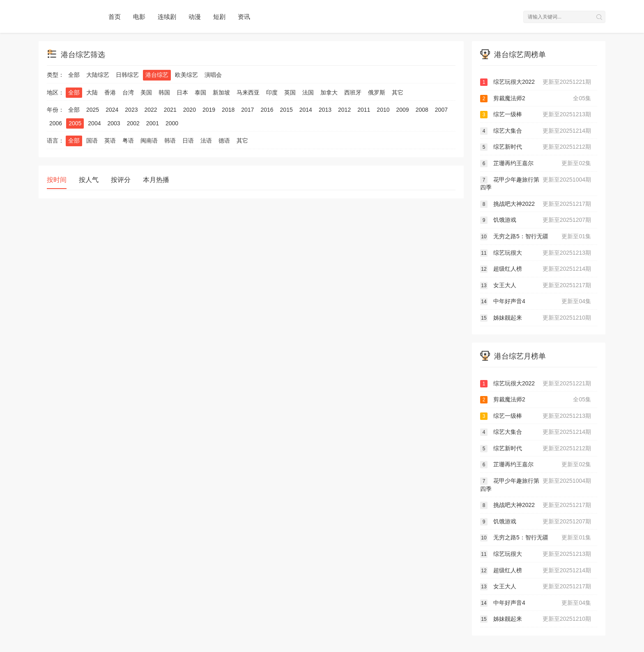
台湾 (128, 92)
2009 (403, 110)
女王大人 (536, 286)
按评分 (121, 180)
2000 (172, 123)
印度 (272, 92)
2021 (170, 110)
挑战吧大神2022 (536, 204)
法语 (206, 141)
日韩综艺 (127, 75)
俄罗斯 (377, 92)
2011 (364, 110)
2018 (228, 110)
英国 (290, 92)
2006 (56, 123)
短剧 (219, 17)
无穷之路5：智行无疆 (536, 237)
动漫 (195, 17)
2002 (133, 123)
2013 (325, 110)
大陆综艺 (98, 75)
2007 (441, 110)
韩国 (164, 92)
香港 (110, 92)
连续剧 (167, 17)
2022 (151, 110)
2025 (93, 110)
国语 (92, 141)
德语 (224, 141)
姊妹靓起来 (536, 318)
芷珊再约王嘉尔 (536, 164)
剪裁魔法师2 (536, 99)
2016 (267, 110)
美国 (146, 92)
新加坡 (221, 92)
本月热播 (156, 180)
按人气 (89, 180)
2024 (112, 110)
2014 (306, 110)
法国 (308, 92)
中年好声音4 (536, 302)
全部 (74, 75)
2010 (383, 110)
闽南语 (149, 141)
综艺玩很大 (536, 253)
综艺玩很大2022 (536, 82)
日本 (182, 92)
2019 (209, 110)
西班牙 (353, 92)
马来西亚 (248, 92)
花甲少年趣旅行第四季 (536, 183)
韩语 (170, 141)
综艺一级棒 (536, 115)
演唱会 (213, 75)
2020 (190, 110)
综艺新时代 (536, 147)
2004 (94, 123)
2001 (153, 123)
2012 (344, 110)
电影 (139, 17)
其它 (398, 92)
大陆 (92, 92)
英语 (110, 141)
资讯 (244, 17)
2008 (422, 110)
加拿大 (329, 92)
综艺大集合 (536, 131)
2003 (114, 123)
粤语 (128, 141)
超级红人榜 (536, 269)
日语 (188, 141)
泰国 (200, 92)
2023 (131, 110)
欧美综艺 (186, 75)
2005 (75, 123)
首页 (115, 17)
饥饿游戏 (536, 220)
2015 (286, 110)
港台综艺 (157, 75)
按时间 (57, 180)
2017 (247, 110)
